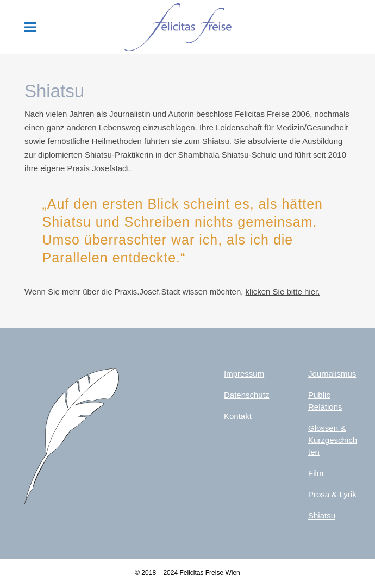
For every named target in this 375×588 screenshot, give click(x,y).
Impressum (244, 374)
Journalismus (332, 374)
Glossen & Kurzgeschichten (333, 440)
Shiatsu (322, 515)
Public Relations (325, 401)
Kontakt (238, 416)
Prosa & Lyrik (332, 494)
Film (316, 473)
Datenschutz (246, 395)
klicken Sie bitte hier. (283, 292)
